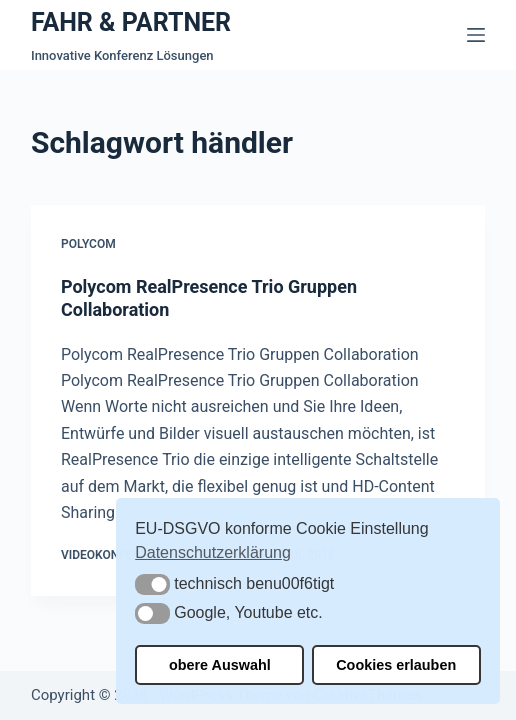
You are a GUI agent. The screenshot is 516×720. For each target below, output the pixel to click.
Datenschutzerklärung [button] (213, 552)
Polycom (88, 244)
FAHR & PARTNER (131, 22)
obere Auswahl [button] (220, 665)
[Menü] (476, 35)
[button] (152, 584)
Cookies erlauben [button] (396, 665)
